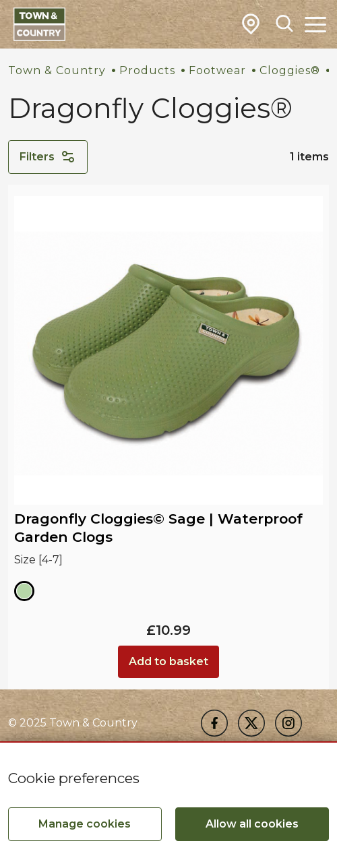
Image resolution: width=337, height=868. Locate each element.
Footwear (217, 70)
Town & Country (57, 70)
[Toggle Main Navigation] (315, 24)
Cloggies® (290, 70)
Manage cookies (85, 824)
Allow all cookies (252, 824)
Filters (48, 157)
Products (147, 70)
